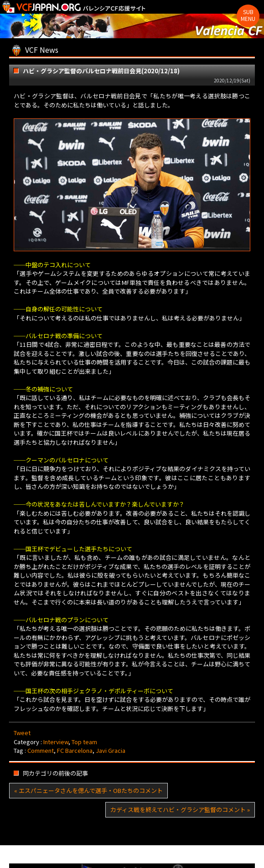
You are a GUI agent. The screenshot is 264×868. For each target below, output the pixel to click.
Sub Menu (248, 15)
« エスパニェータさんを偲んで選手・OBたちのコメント (88, 790)
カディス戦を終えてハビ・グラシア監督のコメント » (180, 810)
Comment (41, 750)
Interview (56, 742)
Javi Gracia (111, 750)
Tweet (22, 733)
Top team (84, 742)
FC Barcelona (75, 750)
